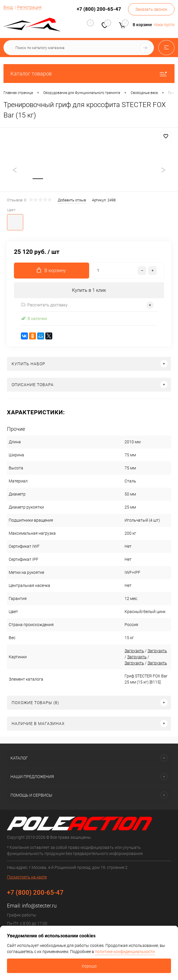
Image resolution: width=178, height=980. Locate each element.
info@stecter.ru (39, 906)
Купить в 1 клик (89, 291)
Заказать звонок (151, 9)
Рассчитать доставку (44, 305)
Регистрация (29, 7)
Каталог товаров (89, 74)
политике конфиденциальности (125, 952)
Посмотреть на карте (27, 877)
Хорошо (89, 966)
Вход (8, 7)
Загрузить (132, 651)
